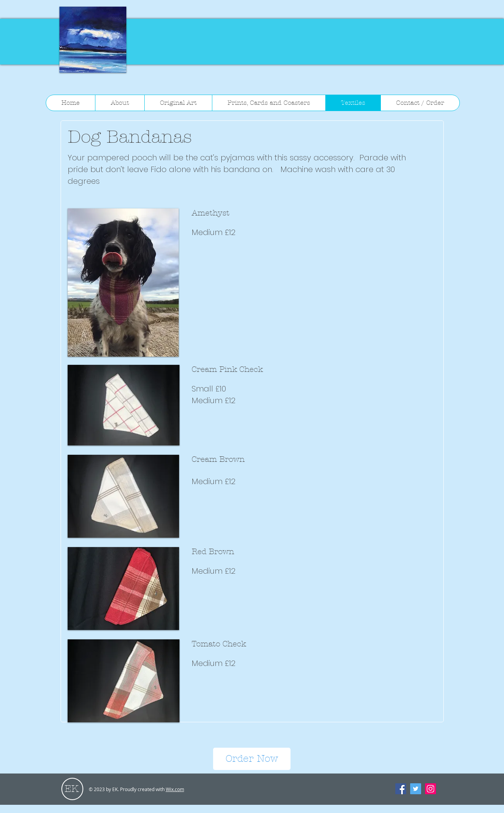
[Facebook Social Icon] (401, 789)
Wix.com (175, 789)
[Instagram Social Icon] (430, 789)
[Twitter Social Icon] (416, 789)
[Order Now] (252, 759)
